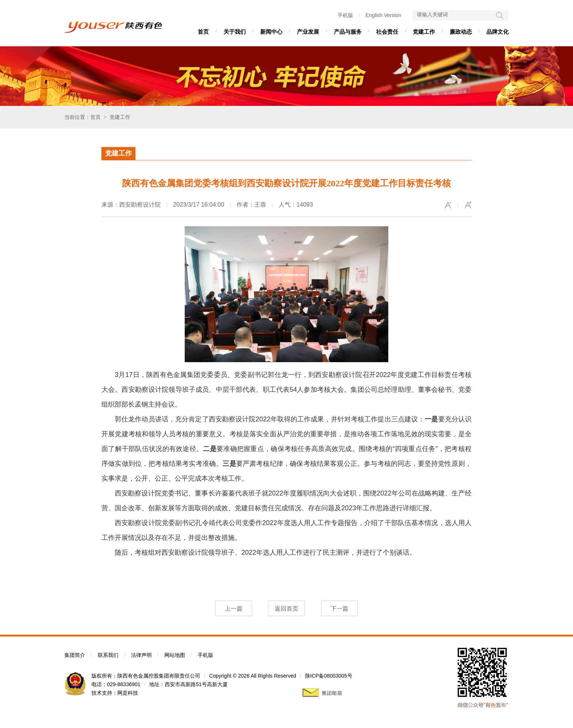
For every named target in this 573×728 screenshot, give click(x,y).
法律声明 (141, 655)
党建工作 (424, 32)
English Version (383, 15)
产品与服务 (348, 32)
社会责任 (387, 32)
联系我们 (108, 655)
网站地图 (175, 655)
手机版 (345, 15)
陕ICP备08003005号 (329, 676)
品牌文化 (497, 32)
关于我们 (235, 32)
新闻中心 (271, 32)
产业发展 (308, 32)
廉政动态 (461, 32)
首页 (203, 32)
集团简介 (75, 655)
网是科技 (128, 693)
